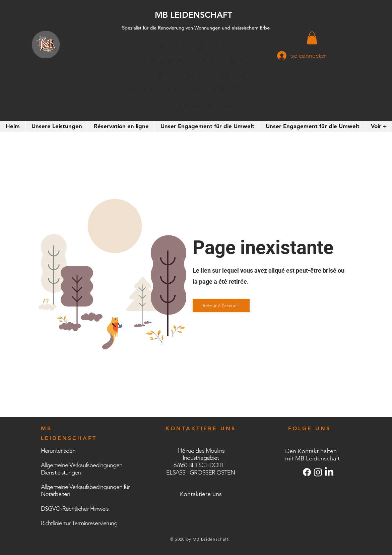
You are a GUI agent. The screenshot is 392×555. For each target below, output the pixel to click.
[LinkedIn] (329, 472)
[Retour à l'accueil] (221, 306)
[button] (312, 38)
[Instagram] (318, 472)
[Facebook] (307, 472)
